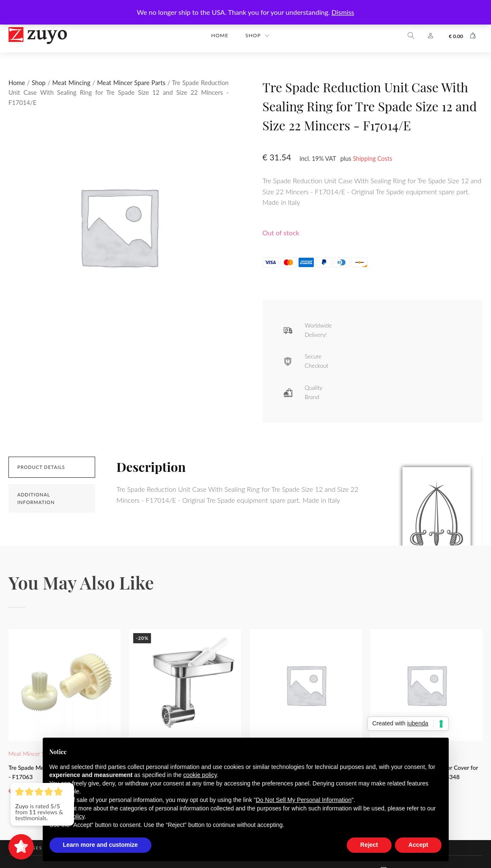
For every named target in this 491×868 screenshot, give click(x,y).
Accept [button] (418, 845)
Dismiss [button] (343, 12)
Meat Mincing (71, 83)
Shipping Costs (372, 158)
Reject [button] (369, 845)
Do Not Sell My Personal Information (304, 800)
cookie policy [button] (200, 775)
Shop (253, 35)
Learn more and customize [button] (100, 845)
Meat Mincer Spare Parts (131, 83)
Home (220, 35)
